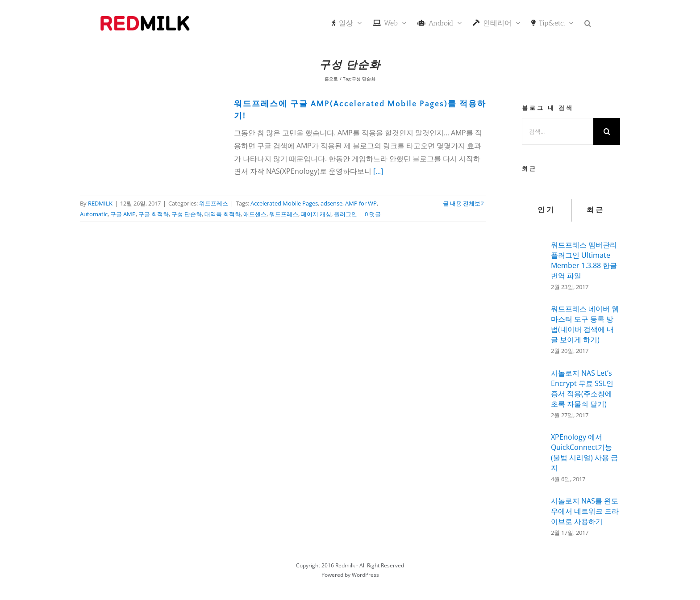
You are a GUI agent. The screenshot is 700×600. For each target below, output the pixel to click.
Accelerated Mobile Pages (284, 203)
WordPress (365, 575)
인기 (546, 210)
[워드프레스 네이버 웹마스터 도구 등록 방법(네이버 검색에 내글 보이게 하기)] (533, 328)
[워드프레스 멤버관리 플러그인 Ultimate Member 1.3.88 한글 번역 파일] (533, 263)
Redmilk (345, 565)
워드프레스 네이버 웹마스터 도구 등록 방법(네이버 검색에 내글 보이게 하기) (585, 324)
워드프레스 (214, 203)
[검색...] (558, 131)
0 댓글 (373, 214)
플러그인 (346, 214)
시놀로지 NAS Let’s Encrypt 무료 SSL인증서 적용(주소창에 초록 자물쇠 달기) (582, 388)
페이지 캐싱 (316, 214)
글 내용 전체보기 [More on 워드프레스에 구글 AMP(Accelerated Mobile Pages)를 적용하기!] (465, 203)
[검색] (607, 131)
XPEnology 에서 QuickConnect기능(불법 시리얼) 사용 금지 (584, 452)
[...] (378, 171)
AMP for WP (361, 203)
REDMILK (100, 203)
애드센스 (255, 214)
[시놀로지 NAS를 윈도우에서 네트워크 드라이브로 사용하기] (533, 514)
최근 (596, 210)
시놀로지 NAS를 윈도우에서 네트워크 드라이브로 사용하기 (585, 511)
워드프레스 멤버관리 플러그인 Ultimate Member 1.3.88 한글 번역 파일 (584, 260)
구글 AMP (123, 214)
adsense (331, 203)
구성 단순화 (187, 214)
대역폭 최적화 (223, 214)
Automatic (94, 214)
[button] (588, 22)
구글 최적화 (154, 214)
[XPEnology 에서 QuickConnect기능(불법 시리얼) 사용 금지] (533, 456)
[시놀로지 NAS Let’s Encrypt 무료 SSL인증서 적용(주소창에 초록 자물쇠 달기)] (533, 394)
